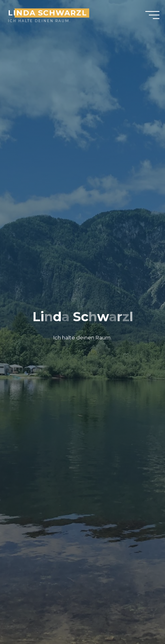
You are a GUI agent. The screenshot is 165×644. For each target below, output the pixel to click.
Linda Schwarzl (47, 13)
